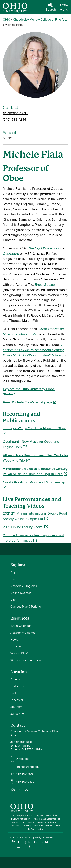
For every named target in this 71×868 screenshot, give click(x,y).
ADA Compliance (19, 815)
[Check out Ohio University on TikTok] (41, 842)
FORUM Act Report (21, 819)
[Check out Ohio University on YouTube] (30, 844)
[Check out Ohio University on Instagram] (18, 847)
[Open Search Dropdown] (51, 8)
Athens (15, 679)
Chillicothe (18, 686)
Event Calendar (21, 626)
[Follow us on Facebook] (13, 790)
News (14, 639)
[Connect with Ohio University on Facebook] (13, 842)
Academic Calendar (23, 633)
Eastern (15, 693)
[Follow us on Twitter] (27, 790)
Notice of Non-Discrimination (42, 822)
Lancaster (17, 700)
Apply (14, 572)
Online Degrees (21, 593)
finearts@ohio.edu (28, 767)
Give (13, 579)
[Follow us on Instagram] (20, 793)
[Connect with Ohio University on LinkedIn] (24, 842)
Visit (13, 600)
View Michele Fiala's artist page (29, 402)
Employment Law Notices (44, 815)
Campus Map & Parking (26, 607)
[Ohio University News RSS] (47, 842)
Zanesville (17, 714)
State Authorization (42, 826)
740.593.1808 (25, 774)
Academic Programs (24, 586)
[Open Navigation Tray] (64, 8)
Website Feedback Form (26, 660)
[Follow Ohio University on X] (35, 842)
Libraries (16, 646)
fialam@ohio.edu (15, 113)
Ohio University (26, 837)
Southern (16, 707)
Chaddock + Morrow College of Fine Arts (40, 19)
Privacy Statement (20, 826)
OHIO (7, 19)
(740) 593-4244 (14, 119)
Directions (22, 759)
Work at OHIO (19, 653)
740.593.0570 (25, 782)
